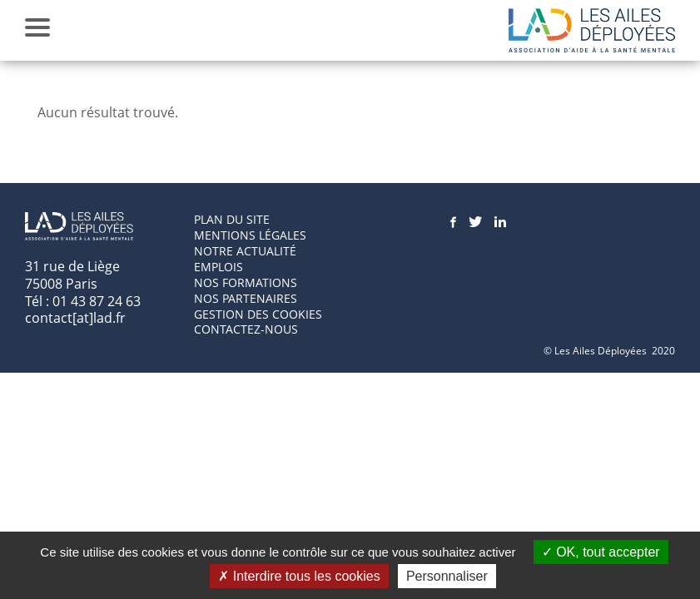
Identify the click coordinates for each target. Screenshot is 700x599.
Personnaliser (447, 576)
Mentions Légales (250, 235)
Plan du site (232, 219)
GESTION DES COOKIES (258, 314)
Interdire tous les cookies (299, 576)
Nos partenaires (246, 298)
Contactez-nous (246, 329)
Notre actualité (245, 251)
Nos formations (246, 282)
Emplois (218, 267)
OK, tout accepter (601, 552)
